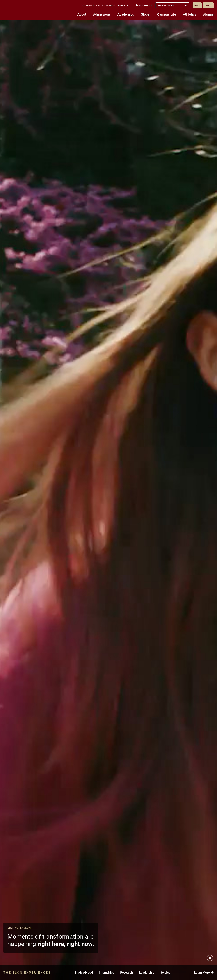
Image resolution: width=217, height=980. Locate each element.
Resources (144, 5)
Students (88, 5)
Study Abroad (84, 972)
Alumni (208, 14)
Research (127, 972)
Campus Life (167, 14)
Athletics (190, 14)
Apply (208, 5)
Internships (106, 972)
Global (146, 14)
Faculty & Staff (106, 5)
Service (165, 972)
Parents (123, 5)
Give (197, 5)
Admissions (102, 14)
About (82, 14)
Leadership (147, 972)
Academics (126, 14)
